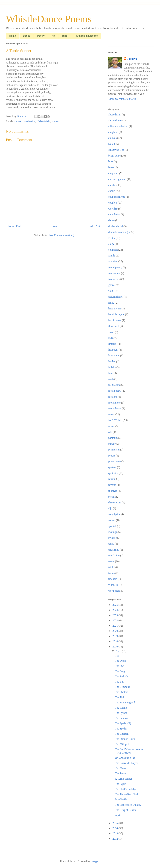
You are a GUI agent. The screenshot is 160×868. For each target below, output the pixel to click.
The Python (121, 713)
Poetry (41, 36)
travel (111, 561)
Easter (112, 238)
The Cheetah (122, 734)
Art (53, 36)
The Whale (121, 708)
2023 (115, 615)
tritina (111, 573)
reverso (112, 485)
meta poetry (115, 391)
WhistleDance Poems (49, 19)
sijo (110, 508)
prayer (112, 456)
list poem (113, 350)
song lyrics (114, 514)
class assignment (117, 179)
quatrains (113, 473)
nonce (111, 426)
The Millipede (123, 744)
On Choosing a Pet (125, 758)
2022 (115, 620)
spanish (112, 526)
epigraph (113, 250)
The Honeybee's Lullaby (128, 805)
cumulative (114, 214)
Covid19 (113, 209)
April (119, 651)
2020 (115, 631)
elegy (111, 244)
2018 (115, 641)
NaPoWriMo (43, 121)
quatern (112, 467)
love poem (114, 355)
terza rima (114, 550)
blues (111, 167)
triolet (111, 567)
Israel (111, 332)
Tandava (132, 59)
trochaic (113, 579)
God (111, 291)
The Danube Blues (125, 739)
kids (111, 338)
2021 (115, 626)
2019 (115, 636)
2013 (115, 833)
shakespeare (115, 503)
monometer (114, 403)
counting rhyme (117, 197)
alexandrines (115, 120)
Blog (65, 36)
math (111, 379)
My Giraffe (121, 799)
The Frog (120, 671)
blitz (111, 161)
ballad (112, 144)
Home (13, 36)
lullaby (112, 367)
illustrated (114, 326)
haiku (111, 303)
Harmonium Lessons (86, 36)
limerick (113, 344)
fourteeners (114, 273)
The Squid (120, 784)
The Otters (121, 661)
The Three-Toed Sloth (127, 794)
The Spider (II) (123, 723)
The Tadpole (122, 676)
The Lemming (123, 687)
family (112, 256)
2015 (115, 823)
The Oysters (121, 692)
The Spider (121, 729)
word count (114, 591)
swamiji (113, 532)
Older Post (94, 226)
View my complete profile (122, 99)
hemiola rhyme (116, 314)
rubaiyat (113, 491)
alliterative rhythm (118, 126)
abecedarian (115, 115)
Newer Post (14, 226)
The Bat (119, 682)
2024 (115, 610)
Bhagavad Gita (116, 150)
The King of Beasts (125, 810)
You (117, 656)
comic (112, 191)
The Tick (120, 697)
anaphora (113, 132)
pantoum (113, 438)
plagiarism (114, 450)
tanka (111, 544)
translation (114, 555)
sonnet (55, 121)
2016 (115, 647)
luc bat (112, 361)
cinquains (113, 173)
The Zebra (120, 773)
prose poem (114, 461)
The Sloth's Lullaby (125, 789)
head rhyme (115, 309)
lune (111, 373)
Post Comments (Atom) (61, 235)
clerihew (113, 185)
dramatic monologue (119, 232)
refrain (112, 479)
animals (18, 121)
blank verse (114, 156)
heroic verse (115, 320)
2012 (115, 839)
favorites (113, 261)
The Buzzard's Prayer (126, 763)
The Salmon (121, 718)
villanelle (113, 585)
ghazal (112, 285)
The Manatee (122, 768)
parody (112, 444)
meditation (30, 121)
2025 (115, 605)
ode (110, 432)
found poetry (115, 267)
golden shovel (116, 297)
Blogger (95, 861)
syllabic (112, 538)
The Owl (120, 666)
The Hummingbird (125, 703)
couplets (113, 203)
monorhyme (115, 408)
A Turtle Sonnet (123, 779)
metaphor (113, 397)
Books (27, 36)
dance (111, 220)
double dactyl (116, 226)
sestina (112, 497)
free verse (114, 279)
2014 (115, 828)
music (111, 414)
